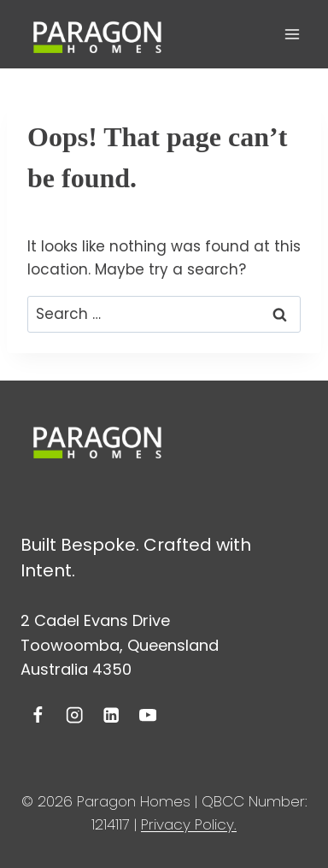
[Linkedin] (111, 715)
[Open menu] (292, 34)
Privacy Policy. (189, 824)
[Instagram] (75, 715)
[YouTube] (147, 715)
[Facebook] (38, 715)
